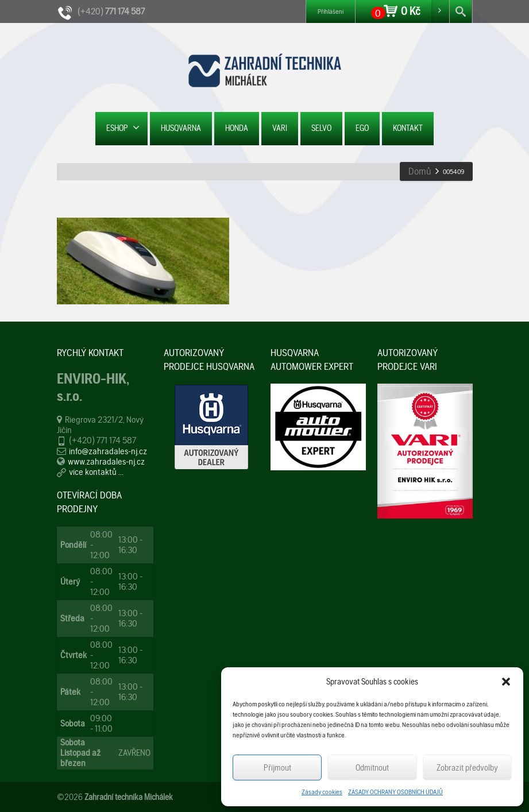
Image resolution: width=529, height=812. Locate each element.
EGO (362, 128)
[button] (506, 682)
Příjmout (277, 768)
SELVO (321, 128)
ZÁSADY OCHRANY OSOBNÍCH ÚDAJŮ (395, 792)
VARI (280, 128)
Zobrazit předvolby (467, 768)
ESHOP (123, 128)
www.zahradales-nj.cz (106, 461)
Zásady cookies (322, 792)
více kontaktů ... (96, 472)
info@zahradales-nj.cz (108, 451)
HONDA (237, 128)
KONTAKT (408, 128)
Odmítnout (372, 768)
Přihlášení (331, 11)
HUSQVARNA (181, 128)
